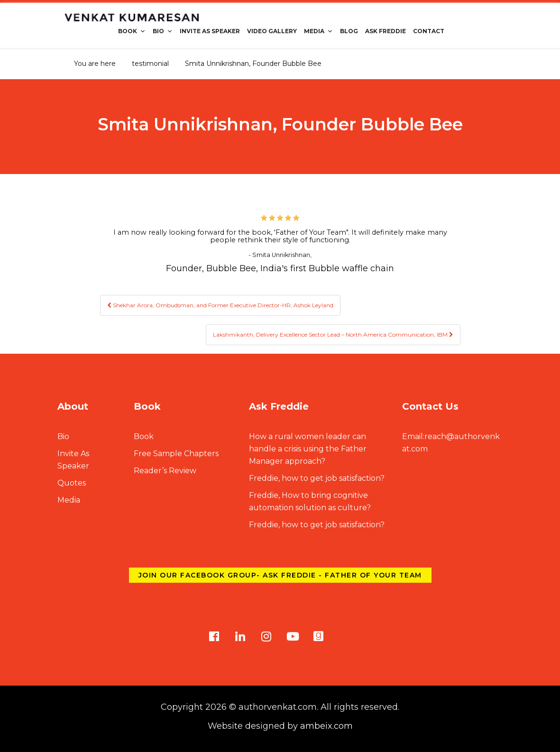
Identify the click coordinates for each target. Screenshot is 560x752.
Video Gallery (272, 31)
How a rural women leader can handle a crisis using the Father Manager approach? (308, 449)
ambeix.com (326, 726)
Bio (163, 31)
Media (318, 31)
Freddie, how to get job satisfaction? (317, 478)
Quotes (72, 483)
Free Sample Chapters (176, 454)
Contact (429, 31)
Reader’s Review (165, 471)
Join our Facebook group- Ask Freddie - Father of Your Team (280, 575)
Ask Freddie (386, 31)
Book (132, 31)
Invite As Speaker (210, 31)
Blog (349, 31)
